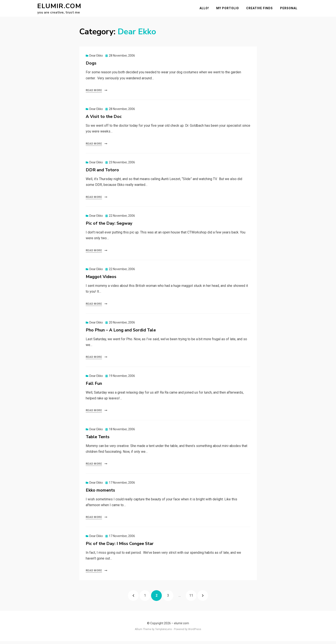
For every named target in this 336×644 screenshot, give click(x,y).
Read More (94, 93)
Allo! (205, 9)
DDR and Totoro (102, 172)
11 (193, 597)
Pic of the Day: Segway (109, 226)
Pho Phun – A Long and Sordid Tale (121, 333)
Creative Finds (261, 9)
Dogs (91, 66)
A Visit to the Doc (104, 119)
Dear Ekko (96, 58)
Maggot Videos (101, 279)
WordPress (195, 632)
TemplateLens (163, 632)
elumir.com (59, 7)
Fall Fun (94, 386)
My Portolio (229, 9)
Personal (290, 9)
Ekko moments (100, 493)
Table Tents (98, 439)
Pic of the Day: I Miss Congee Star (120, 546)
